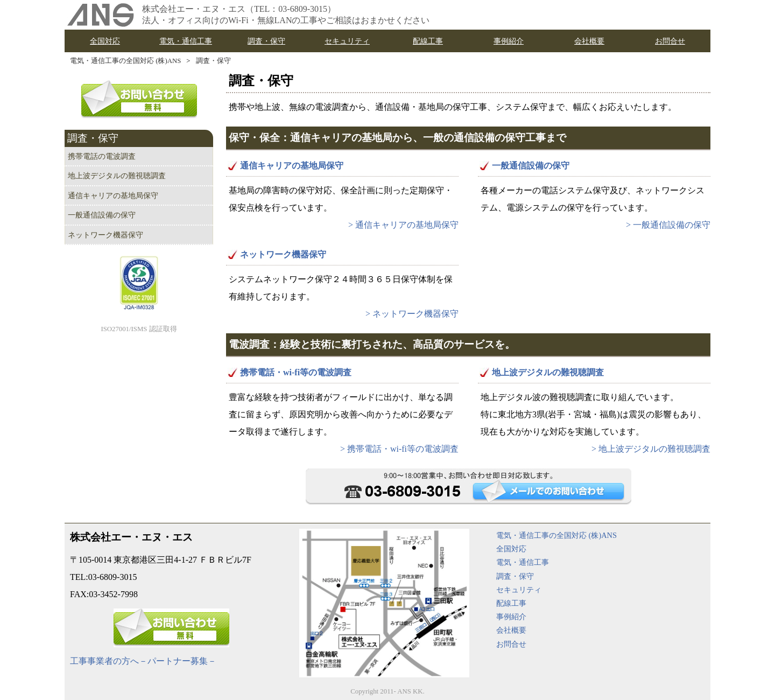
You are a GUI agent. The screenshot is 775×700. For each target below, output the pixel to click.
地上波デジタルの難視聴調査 (548, 372)
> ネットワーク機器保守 (412, 314)
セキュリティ (519, 590)
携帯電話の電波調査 (102, 156)
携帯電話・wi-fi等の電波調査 (296, 372)
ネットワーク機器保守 (283, 254)
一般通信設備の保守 (531, 166)
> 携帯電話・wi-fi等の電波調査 (399, 449)
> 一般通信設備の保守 (668, 225)
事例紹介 (511, 617)
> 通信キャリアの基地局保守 (403, 225)
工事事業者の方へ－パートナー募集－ (143, 661)
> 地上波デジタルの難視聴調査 (651, 449)
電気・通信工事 (523, 562)
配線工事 (511, 603)
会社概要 (511, 630)
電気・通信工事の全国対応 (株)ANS (125, 61)
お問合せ (511, 644)
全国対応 (511, 549)
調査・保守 (213, 61)
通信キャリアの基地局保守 (292, 166)
